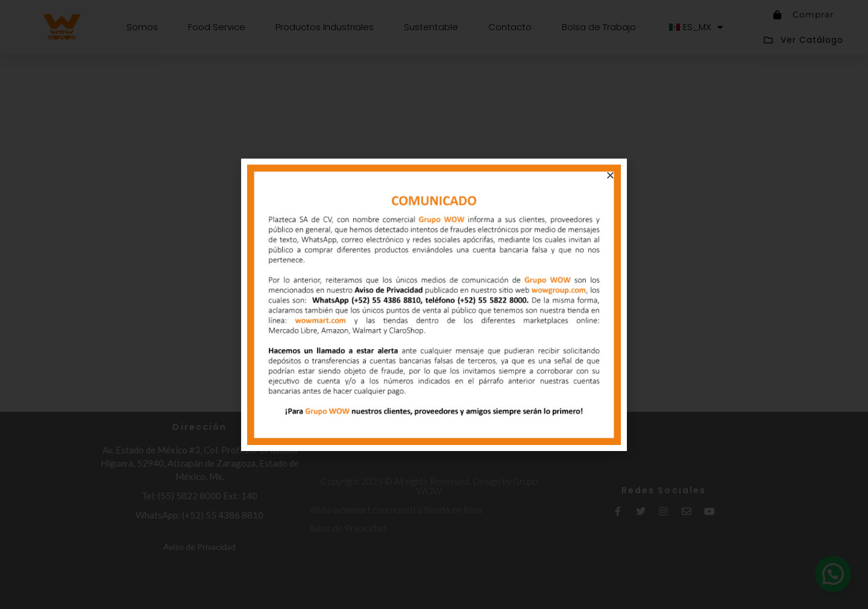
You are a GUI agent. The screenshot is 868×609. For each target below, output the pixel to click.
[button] (610, 175)
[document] (434, 304)
